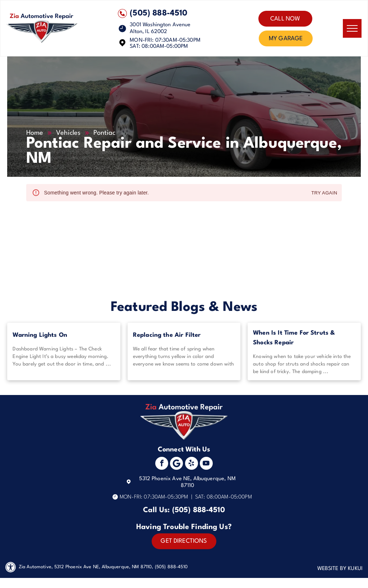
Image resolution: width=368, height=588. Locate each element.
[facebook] (162, 464)
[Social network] (176, 464)
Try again (324, 193)
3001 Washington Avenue (160, 25)
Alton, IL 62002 (148, 32)
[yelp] (192, 464)
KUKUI (355, 569)
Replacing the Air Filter (167, 335)
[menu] (352, 28)
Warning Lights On (40, 335)
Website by (332, 569)
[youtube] (206, 464)
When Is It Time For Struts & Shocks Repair (294, 338)
